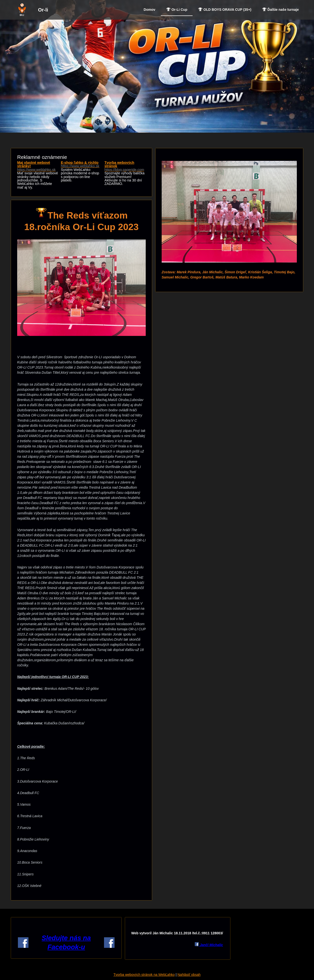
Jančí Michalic (211, 945)
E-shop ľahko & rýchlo (81, 164)
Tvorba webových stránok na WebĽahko (144, 975)
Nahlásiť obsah (189, 975)
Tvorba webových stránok (125, 166)
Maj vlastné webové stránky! (38, 166)
